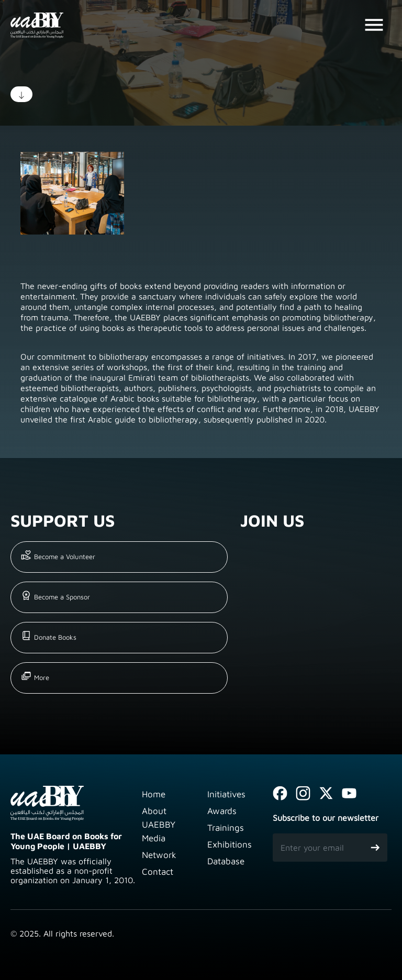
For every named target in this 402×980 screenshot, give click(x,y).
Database (226, 861)
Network (159, 855)
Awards (222, 811)
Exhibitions (230, 844)
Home (154, 794)
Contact (158, 872)
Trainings (226, 828)
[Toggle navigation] (374, 25)
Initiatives (226, 794)
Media (154, 838)
